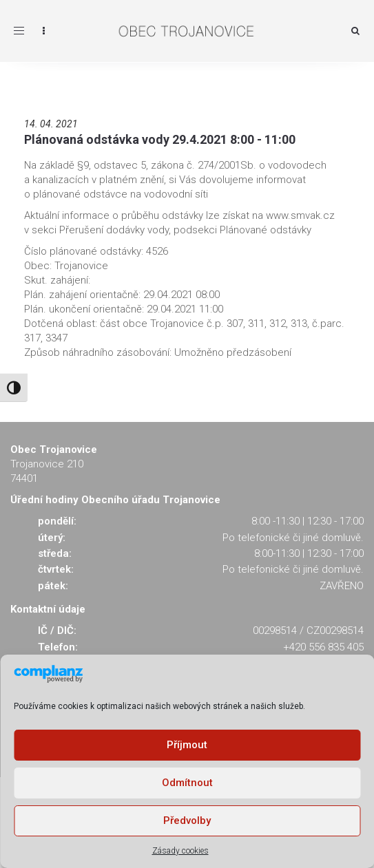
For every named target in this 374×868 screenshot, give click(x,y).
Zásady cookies (180, 851)
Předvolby (187, 821)
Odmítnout (187, 783)
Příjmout (187, 745)
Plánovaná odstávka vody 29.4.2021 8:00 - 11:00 (160, 139)
